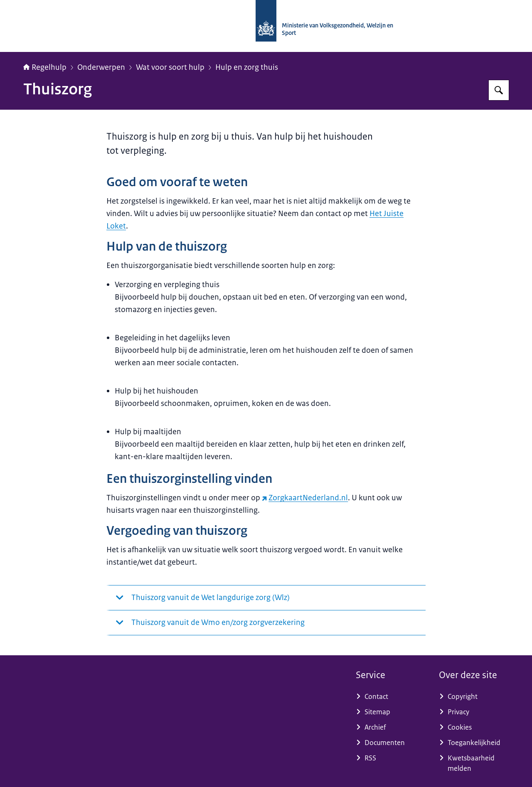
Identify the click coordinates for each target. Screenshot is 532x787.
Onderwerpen (101, 67)
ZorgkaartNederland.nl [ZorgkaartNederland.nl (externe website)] (305, 498)
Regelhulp (45, 67)
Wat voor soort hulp (170, 67)
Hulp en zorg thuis (247, 67)
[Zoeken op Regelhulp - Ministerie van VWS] (499, 90)
